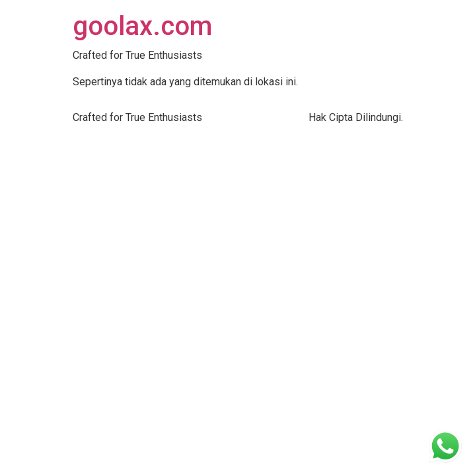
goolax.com (142, 26)
